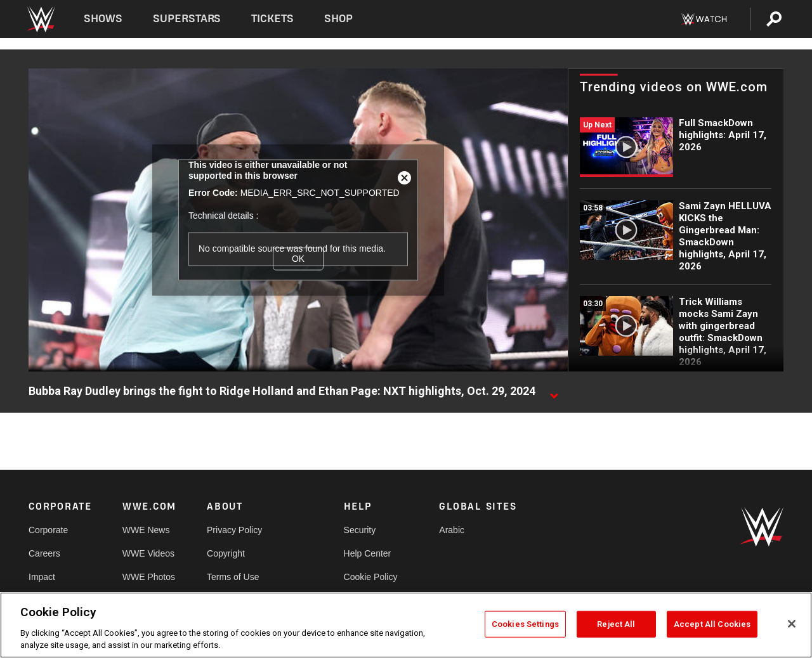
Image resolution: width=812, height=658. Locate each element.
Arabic (452, 530)
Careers (44, 553)
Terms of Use (233, 577)
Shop (338, 19)
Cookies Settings (525, 624)
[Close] (792, 624)
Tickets (272, 19)
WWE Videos (148, 553)
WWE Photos (149, 577)
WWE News (146, 530)
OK (298, 259)
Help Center (368, 553)
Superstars (187, 19)
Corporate (48, 530)
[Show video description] (554, 392)
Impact (42, 577)
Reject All (616, 624)
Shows (103, 19)
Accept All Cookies (712, 624)
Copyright (226, 553)
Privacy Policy (234, 530)
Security (360, 530)
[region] (406, 625)
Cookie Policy (371, 577)
